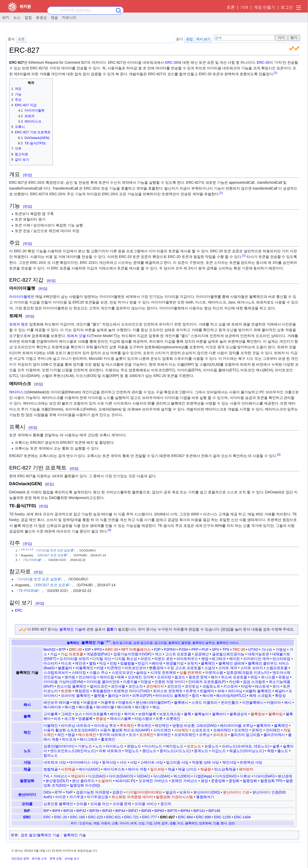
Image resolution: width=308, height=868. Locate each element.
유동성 (284, 677)
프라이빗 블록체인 (76, 696)
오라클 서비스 (146, 804)
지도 (180, 823)
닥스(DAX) (162, 776)
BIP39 (94, 811)
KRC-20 (112, 649)
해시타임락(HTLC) (231, 696)
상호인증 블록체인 (58, 804)
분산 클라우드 (83, 781)
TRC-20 (239, 649)
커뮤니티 (69, 17)
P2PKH (170, 649)
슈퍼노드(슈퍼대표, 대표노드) (245, 746)
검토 (110, 629)
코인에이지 (155, 686)
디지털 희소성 (126, 659)
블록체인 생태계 (232, 663)
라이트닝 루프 (105, 725)
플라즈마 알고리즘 (245, 735)
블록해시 (181, 702)
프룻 (159, 719)
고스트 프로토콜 (178, 654)
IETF (58, 792)
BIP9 (56, 811)
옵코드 (180, 677)
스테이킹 (79, 672)
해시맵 (70, 707)
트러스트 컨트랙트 (168, 691)
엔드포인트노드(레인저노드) (73, 751)
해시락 (208, 696)
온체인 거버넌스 (184, 781)
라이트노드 (115, 746)
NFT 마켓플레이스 (136, 649)
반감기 (143, 663)
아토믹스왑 (214, 672)
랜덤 (205, 659)
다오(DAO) (97, 776)
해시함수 (142, 707)
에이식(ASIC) (89, 769)
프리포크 (220, 735)
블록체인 (73, 643)
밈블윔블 (127, 663)
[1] (276, 73)
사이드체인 (162, 730)
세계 (134, 823)
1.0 (23, 549)
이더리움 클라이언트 (103, 682)
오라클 (27, 804)
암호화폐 (205, 823)
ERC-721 (131, 817)
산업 (141, 823)
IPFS (98, 649)
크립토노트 (211, 686)
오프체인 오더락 (141, 677)
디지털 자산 (102, 659)
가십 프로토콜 (72, 654)
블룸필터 (65, 668)
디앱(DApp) (203, 776)
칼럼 (28, 17)
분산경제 (285, 776)
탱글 (71, 735)
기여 (244, 7)
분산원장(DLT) (57, 781)
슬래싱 (141, 672)
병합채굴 (51, 769)
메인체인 (162, 725)
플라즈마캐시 (274, 735)
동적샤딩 (109, 762)
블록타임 (276, 714)
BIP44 (120, 811)
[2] (279, 454)
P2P (157, 649)
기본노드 (85, 746)
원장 (204, 781)
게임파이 (78, 776)
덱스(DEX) (182, 776)
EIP (88, 649)
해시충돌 (86, 707)
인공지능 (85, 823)
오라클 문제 (122, 804)
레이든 (235, 659)
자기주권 (76, 797)
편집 (190, 39)
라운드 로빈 (164, 659)
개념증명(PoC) (98, 654)
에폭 (121, 677)
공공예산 (202, 654)
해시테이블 (105, 707)
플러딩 (113, 696)
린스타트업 (281, 659)
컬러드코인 (99, 686)
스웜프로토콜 (277, 668)
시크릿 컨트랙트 (163, 672)
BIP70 (172, 811)
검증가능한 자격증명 (93, 792)
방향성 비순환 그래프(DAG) (195, 725)
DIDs (47, 792)
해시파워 (124, 707)
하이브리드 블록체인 (172, 696)
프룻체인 (173, 719)
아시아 (124, 823)
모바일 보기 (72, 859)
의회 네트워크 (110, 751)
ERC (19, 610)
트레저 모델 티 (79, 336)
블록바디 (219, 714)
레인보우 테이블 (57, 702)
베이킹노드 (174, 746)
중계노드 (201, 751)
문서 (11, 39)
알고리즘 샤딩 (177, 762)
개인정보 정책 (20, 859)
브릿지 (192, 663)
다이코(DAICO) (121, 776)
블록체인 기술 (71, 629)
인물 (216, 823)
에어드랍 (107, 677)
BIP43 (107, 811)
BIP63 (159, 811)
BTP (62, 649)
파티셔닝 (235, 691)
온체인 (257, 730)
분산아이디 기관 (236, 792)
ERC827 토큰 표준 (51, 555)
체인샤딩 (229, 762)
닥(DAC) (143, 776)
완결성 (101, 719)
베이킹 (115, 714)
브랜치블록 (147, 714)
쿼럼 (271, 751)
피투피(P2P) (142, 696)
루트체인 (127, 725)
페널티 (280, 691)
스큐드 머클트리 (204, 702)
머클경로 (90, 702)
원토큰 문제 (198, 677)
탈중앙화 (27, 781)
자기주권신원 (97, 797)
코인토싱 (192, 686)
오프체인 (241, 730)
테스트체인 (87, 735)
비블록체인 (84, 668)
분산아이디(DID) (207, 792)
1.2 (31, 549)
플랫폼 (99, 696)
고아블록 (51, 714)
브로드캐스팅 (170, 714)
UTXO (253, 649)
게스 (158, 654)
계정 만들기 (265, 7)
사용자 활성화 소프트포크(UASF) (70, 730)
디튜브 (245, 776)
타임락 (246, 686)
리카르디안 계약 (256, 659)
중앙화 (234, 781)
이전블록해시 (253, 702)
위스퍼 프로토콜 (234, 677)
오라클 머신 (100, 804)
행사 (224, 823)
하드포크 (69, 739)
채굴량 (206, 769)
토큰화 (66, 691)
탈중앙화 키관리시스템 (174, 797)
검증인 (118, 792)
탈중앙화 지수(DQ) (85, 785)
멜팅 (93, 663)
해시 (27, 705)
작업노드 (132, 751)
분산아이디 (27, 795)
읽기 (180, 39)
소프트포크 (201, 730)
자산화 (234, 682)
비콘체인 (114, 668)
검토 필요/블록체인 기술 (40, 835)
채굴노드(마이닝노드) (246, 751)
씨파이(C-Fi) (125, 781)
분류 (14, 835)
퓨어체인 (164, 735)
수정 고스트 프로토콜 (184, 668)
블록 (27, 716)
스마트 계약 (228, 668)
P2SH (184, 649)
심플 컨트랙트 (191, 672)
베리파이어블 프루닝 (237, 725)
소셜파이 (105, 781)
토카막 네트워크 (112, 735)
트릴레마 (207, 691)
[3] (109, 530)
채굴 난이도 (188, 769)
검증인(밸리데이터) (59, 746)
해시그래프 (89, 739)
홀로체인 (108, 739)
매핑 (76, 702)
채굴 (54, 17)
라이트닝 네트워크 (76, 725)
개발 (96, 823)
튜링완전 (82, 691)
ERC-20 (171, 62)
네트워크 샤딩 (55, 762)
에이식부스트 (114, 769)
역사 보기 (203, 39)
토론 (231, 7)
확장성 (280, 696)
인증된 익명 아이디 (170, 682)
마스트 (66, 663)
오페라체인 (222, 730)
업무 (165, 823)
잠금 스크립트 (254, 682)
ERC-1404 (242, 817)
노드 (27, 751)
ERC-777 (150, 817)
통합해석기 (205, 797)
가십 (54, 654)
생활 (173, 823)
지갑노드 (219, 751)
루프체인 (144, 725)
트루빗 (191, 691)
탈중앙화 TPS (272, 781)
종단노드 (149, 751)
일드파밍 (157, 769)
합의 (195, 696)
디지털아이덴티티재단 (144, 792)
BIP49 (146, 811)
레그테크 (219, 659)
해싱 (156, 707)
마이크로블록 (96, 714)
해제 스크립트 (260, 696)
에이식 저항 (137, 769)
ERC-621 (114, 817)
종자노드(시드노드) (175, 751)
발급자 (171, 792)
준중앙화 (218, 781)
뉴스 (17, 17)
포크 (132, 735)
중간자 (166, 804)
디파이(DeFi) (264, 776)
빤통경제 (156, 668)
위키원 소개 (39, 859)
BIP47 (133, 811)
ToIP (69, 792)
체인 (27, 732)
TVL (47, 776)
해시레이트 (52, 707)
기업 (149, 823)
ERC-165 (78, 817)
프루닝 (204, 735)
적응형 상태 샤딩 (205, 762)
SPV (216, 649)
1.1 (27, 549)
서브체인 (181, 730)
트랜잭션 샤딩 (251, 762)
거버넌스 (60, 776)
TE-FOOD (31, 560)
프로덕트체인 (185, 735)
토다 (276, 686)
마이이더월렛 (20, 297)
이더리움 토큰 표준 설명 (54, 550)
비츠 (57, 719)
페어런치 (246, 769)
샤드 (123, 762)
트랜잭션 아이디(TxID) (132, 691)
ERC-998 (203, 817)
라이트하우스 (187, 659)
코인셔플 (118, 686)
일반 (232, 823)
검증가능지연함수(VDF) (132, 654)
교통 (115, 823)
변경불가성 (175, 663)
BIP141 (199, 811)
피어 (125, 696)
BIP (27, 811)
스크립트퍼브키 (56, 672)
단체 (157, 823)
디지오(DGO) (226, 776)
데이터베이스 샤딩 (84, 762)
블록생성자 (238, 714)
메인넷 (80, 663)
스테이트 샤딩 (152, 762)
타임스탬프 (144, 719)
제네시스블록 (120, 719)
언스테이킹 (87, 677)
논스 (79, 714)
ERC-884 (185, 817)
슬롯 (276, 746)
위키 (6, 17)
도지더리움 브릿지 (74, 659)
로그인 (287, 7)
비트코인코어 (135, 668)
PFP (195, 649)
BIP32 (81, 811)
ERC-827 (168, 817)
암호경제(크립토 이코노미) (248, 672)
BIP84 (185, 811)
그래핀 (66, 714)
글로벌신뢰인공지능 (228, 654)
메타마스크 (18, 392)
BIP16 (68, 811)
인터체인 (273, 730)
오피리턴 (164, 677)
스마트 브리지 (252, 668)
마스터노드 (153, 746)
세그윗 (70, 719)
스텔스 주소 (99, 672)
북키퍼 (129, 714)
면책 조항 (56, 859)
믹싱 (103, 663)
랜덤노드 (134, 746)
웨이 (214, 677)
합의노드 (51, 755)
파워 (221, 691)
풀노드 (283, 751)
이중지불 (130, 682)
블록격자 (263, 725)
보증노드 (212, 746)
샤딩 (27, 762)
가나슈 (267, 649)
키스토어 (230, 686)
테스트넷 (262, 686)
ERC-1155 (222, 817)
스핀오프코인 (122, 672)
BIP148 (214, 811)
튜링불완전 (102, 691)
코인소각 (136, 686)
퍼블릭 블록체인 (258, 691)
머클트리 (125, 702)
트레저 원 (17, 324)
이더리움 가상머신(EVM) (63, 682)
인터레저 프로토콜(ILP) (207, 682)
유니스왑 (268, 677)
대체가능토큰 (258, 654)
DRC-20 (76, 649)
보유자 (185, 792)
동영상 (41, 17)
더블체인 (51, 725)
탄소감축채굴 (225, 769)
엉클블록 (85, 719)
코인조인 (174, 686)
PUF (205, 649)
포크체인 (146, 735)
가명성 (281, 649)
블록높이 (202, 714)
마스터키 (51, 663)
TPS (226, 649)
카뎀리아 (274, 702)
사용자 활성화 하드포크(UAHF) (125, 730)
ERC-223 (96, 817)
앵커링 (70, 677)
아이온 (61, 797)
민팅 (113, 663)
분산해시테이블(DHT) (153, 702)
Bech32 (49, 649)
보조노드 (194, 746)
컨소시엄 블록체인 (72, 686)
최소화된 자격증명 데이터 (132, 797)
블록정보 (258, 714)
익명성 (146, 682)
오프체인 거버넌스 (153, 781)
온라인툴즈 (230, 702)
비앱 (100, 668)
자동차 (106, 823)
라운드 (146, 659)
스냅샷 (210, 668)
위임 (254, 677)
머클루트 (108, 702)
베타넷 (157, 663)
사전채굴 (68, 769)
